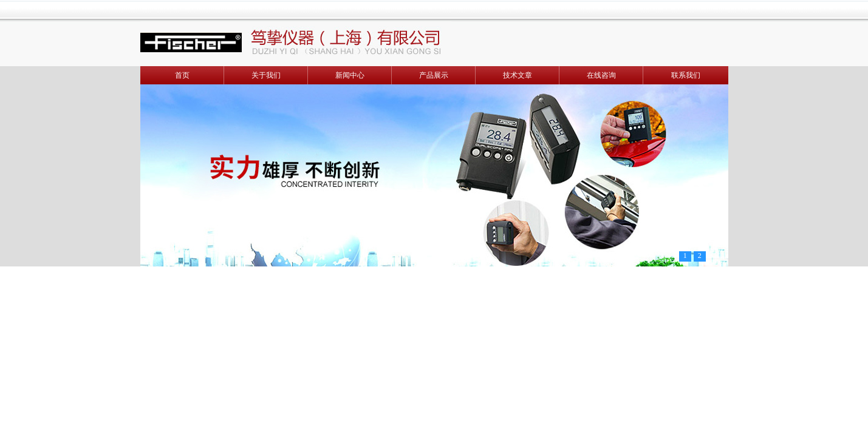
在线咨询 (601, 75)
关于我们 (266, 75)
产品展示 (434, 75)
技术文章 (518, 75)
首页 (182, 75)
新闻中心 (350, 75)
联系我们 (686, 75)
